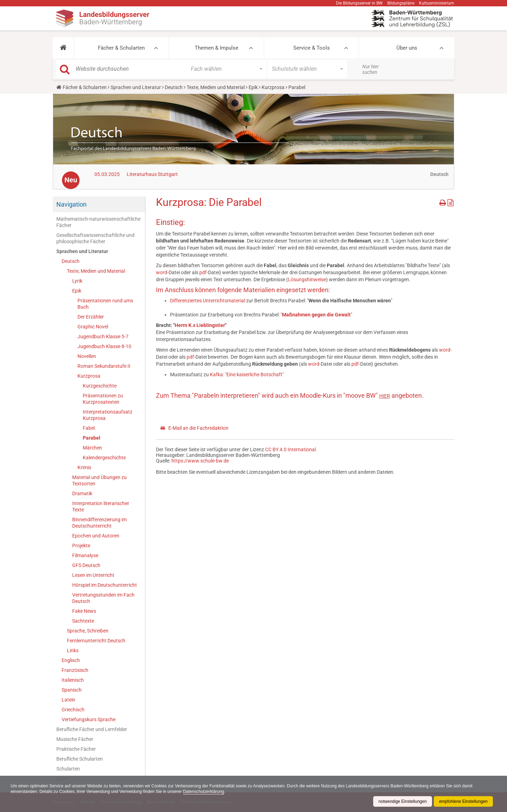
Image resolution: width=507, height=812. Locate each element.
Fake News (84, 611)
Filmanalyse (85, 555)
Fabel (89, 428)
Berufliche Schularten (80, 759)
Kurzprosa (273, 87)
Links (73, 650)
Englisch (71, 660)
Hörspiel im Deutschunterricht (105, 585)
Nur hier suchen (371, 69)
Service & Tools (312, 48)
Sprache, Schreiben (88, 631)
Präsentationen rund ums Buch (105, 304)
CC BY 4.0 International (290, 449)
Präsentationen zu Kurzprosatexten (103, 399)
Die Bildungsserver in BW (359, 3)
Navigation (71, 204)
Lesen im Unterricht (93, 575)
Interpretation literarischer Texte (101, 506)
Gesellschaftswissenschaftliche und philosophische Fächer (95, 238)
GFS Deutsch (86, 565)
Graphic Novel (93, 327)
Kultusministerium (437, 3)
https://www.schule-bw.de (200, 461)
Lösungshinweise (307, 279)
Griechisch (73, 710)
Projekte (81, 546)
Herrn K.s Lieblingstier (200, 325)
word (162, 272)
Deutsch (174, 87)
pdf (203, 272)
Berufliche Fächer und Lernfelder (92, 729)
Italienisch (73, 680)
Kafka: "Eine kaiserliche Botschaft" (247, 374)
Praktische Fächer (76, 749)
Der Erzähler (91, 317)
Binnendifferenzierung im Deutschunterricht (99, 523)
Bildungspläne (401, 3)
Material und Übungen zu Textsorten (99, 480)
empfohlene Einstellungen (463, 801)
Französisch (75, 670)
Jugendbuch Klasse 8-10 (104, 346)
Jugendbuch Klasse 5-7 (103, 336)
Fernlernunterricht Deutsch (96, 641)
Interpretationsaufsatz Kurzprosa (108, 415)
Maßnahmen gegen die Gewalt (316, 315)
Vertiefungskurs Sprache (89, 719)
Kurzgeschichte (100, 386)
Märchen (92, 448)
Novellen (87, 356)
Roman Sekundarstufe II (104, 366)
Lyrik (77, 281)
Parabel (92, 438)
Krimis (84, 467)
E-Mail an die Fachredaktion (198, 428)
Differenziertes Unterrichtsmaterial (208, 301)
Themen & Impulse (217, 48)
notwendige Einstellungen (403, 801)
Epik (253, 87)
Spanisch (72, 690)
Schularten (68, 769)
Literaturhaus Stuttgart (152, 174)
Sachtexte (83, 621)
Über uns (407, 48)
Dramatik (82, 493)
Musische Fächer (75, 739)
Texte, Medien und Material (216, 87)
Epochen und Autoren (96, 536)
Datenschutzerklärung (204, 792)
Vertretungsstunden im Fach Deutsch (103, 598)
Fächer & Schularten (121, 48)
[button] (63, 48)
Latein (68, 700)
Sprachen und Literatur (136, 87)
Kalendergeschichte (104, 458)
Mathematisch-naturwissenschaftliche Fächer (98, 222)
